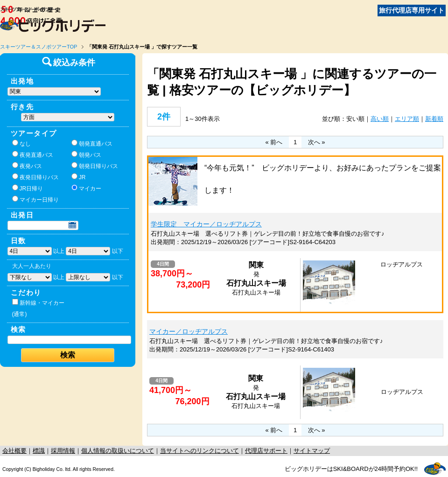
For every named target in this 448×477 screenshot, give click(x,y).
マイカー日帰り (35, 199)
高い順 (380, 119)
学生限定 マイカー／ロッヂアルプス (206, 224)
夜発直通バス (33, 154)
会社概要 (14, 451)
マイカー (86, 188)
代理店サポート (266, 451)
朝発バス (86, 154)
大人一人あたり (32, 266)
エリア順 (407, 119)
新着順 (434, 119)
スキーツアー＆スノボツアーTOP (38, 47)
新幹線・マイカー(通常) (38, 308)
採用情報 (63, 451)
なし (21, 143)
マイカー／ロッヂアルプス (189, 331)
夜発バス (27, 166)
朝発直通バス (92, 143)
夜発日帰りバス (35, 177)
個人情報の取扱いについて (118, 451)
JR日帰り (28, 188)
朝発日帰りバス (95, 166)
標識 (39, 451)
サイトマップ (312, 451)
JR (79, 177)
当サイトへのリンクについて (199, 451)
